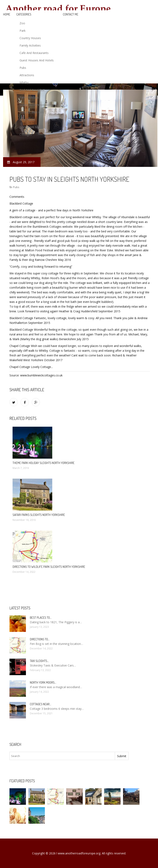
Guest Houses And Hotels (37, 60)
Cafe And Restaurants (34, 53)
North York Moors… (43, 682)
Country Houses (30, 38)
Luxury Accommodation (35, 105)
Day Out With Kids (32, 112)
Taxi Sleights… (39, 661)
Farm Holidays (29, 97)
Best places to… (41, 618)
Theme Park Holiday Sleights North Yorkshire (44, 463)
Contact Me (71, 14)
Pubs (23, 68)
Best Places (27, 120)
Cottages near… (41, 704)
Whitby (24, 83)
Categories (24, 14)
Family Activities (30, 45)
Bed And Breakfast (32, 90)
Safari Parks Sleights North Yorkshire (39, 515)
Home (7, 14)
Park (23, 31)
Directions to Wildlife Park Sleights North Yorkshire (49, 567)
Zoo (22, 23)
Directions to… (40, 639)
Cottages (26, 134)
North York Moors (32, 127)
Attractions (27, 75)
